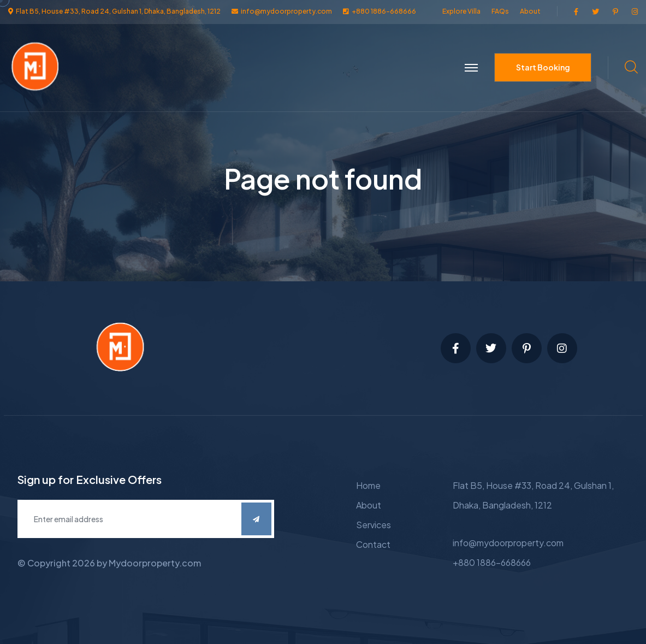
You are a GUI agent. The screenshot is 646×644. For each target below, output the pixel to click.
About (530, 11)
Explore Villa (461, 11)
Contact (373, 544)
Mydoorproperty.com (155, 563)
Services (374, 525)
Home (368, 485)
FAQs (500, 11)
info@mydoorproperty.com (508, 543)
